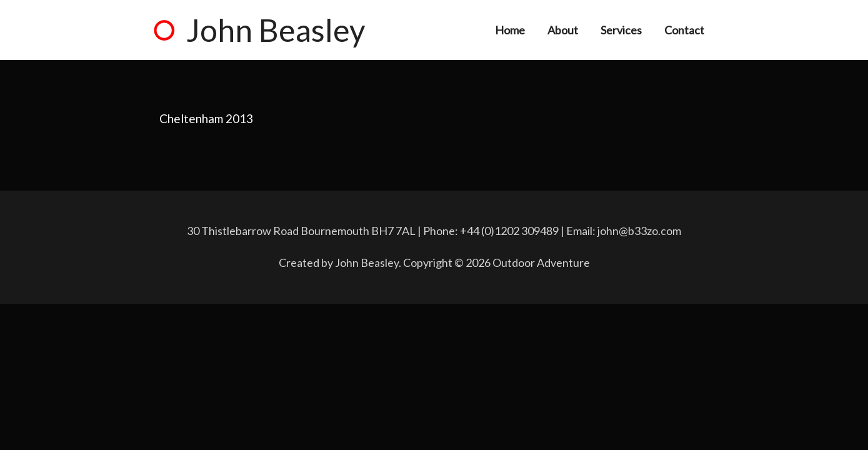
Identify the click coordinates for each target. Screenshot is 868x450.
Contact (684, 30)
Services (621, 30)
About (563, 30)
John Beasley (276, 30)
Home (510, 30)
